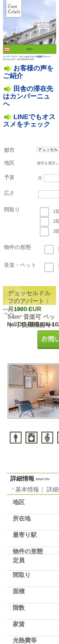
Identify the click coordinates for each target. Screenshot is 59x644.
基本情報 (7, 309)
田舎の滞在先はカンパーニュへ (28, 96)
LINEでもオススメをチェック (29, 121)
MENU (32, 49)
